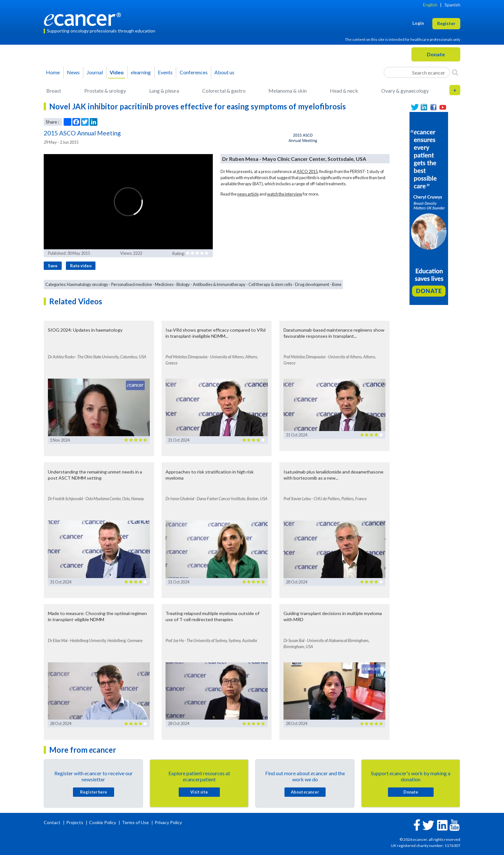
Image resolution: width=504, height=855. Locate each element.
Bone (337, 284)
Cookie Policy (103, 822)
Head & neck (344, 91)
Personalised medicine (132, 284)
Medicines (164, 284)
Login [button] (418, 23)
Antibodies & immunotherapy (219, 284)
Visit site (199, 792)
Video (117, 72)
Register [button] (446, 23)
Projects (75, 822)
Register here (94, 792)
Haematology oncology (88, 284)
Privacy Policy (168, 822)
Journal (95, 72)
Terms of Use (135, 822)
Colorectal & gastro (224, 91)
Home (53, 72)
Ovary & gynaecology (405, 91)
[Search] (455, 72)
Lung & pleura (164, 91)
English (430, 5)
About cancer (305, 792)
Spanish (452, 5)
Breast (54, 91)
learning (141, 72)
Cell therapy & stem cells (270, 284)
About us (224, 72)
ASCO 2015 (307, 171)
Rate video (81, 266)
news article (248, 194)
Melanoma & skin (288, 91)
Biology (183, 284)
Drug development (312, 284)
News (73, 72)
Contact (53, 822)
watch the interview (285, 194)
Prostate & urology (105, 91)
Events (165, 72)
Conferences (194, 72)
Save (53, 266)
